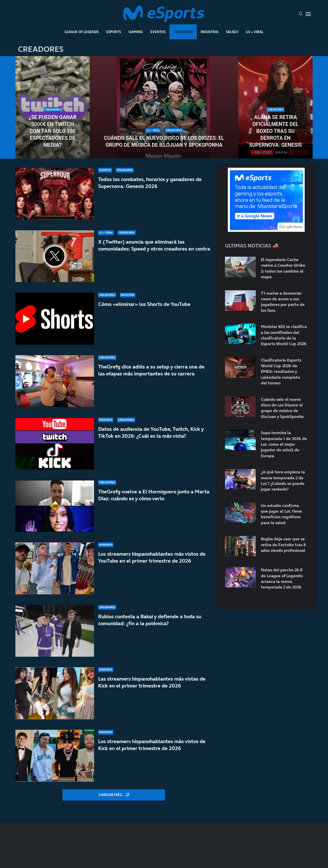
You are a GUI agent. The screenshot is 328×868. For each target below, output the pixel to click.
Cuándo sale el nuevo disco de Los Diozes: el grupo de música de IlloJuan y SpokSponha (164, 141)
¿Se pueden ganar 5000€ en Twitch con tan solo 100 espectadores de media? (53, 131)
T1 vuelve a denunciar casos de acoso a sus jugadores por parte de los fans (283, 302)
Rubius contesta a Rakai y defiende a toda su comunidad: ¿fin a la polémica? (150, 620)
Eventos (158, 32)
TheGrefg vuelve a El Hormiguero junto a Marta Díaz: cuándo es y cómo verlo (154, 495)
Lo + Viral (255, 32)
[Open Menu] (308, 14)
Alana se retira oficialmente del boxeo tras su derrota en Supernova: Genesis (275, 131)
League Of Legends (82, 32)
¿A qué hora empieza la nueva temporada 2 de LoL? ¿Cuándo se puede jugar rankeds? (283, 480)
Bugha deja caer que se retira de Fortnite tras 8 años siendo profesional (283, 545)
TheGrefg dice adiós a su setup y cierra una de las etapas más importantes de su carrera (151, 370)
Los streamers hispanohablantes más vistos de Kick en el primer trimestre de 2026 (152, 745)
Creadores (183, 32)
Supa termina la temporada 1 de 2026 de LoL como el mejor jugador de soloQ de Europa (284, 444)
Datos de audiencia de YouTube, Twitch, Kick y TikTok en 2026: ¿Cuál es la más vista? (151, 432)
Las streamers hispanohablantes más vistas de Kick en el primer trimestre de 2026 (152, 682)
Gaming (136, 32)
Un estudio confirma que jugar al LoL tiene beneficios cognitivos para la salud (281, 514)
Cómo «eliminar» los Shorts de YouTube (144, 304)
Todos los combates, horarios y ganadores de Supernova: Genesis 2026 (150, 183)
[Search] (301, 14)
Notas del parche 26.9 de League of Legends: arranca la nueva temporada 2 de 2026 (282, 578)
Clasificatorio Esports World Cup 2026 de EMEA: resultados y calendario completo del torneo (281, 372)
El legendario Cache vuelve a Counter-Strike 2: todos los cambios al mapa (283, 268)
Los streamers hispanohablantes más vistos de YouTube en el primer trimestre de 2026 (152, 557)
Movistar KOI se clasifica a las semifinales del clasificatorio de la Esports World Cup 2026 (284, 335)
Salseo (232, 32)
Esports (114, 32)
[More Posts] (114, 795)
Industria (209, 32)
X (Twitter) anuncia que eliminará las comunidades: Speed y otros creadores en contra (154, 245)
